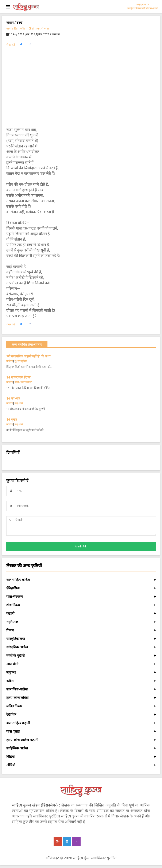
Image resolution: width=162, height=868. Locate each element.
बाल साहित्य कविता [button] (81, 580)
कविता (23, 29)
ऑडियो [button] (81, 765)
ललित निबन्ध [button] (81, 706)
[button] (21, 44)
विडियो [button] (81, 757)
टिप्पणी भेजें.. (81, 547)
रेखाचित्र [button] (81, 715)
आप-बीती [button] (81, 664)
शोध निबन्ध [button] (81, 605)
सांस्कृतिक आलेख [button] (81, 647)
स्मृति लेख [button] (81, 622)
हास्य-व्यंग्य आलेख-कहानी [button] (81, 740)
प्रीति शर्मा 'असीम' (23, 382)
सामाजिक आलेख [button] (81, 689)
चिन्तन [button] (81, 630)
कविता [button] (81, 681)
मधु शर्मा (19, 403)
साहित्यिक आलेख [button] (81, 748)
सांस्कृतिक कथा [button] (81, 639)
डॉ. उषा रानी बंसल (39, 29)
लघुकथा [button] (81, 673)
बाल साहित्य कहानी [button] (81, 723)
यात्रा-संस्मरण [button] (81, 597)
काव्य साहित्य (12, 29)
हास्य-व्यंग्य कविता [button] (81, 698)
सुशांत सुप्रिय (21, 361)
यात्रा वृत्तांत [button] (81, 732)
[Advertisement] (81, 86)
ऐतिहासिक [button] (81, 588)
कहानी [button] (81, 614)
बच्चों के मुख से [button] (81, 656)
